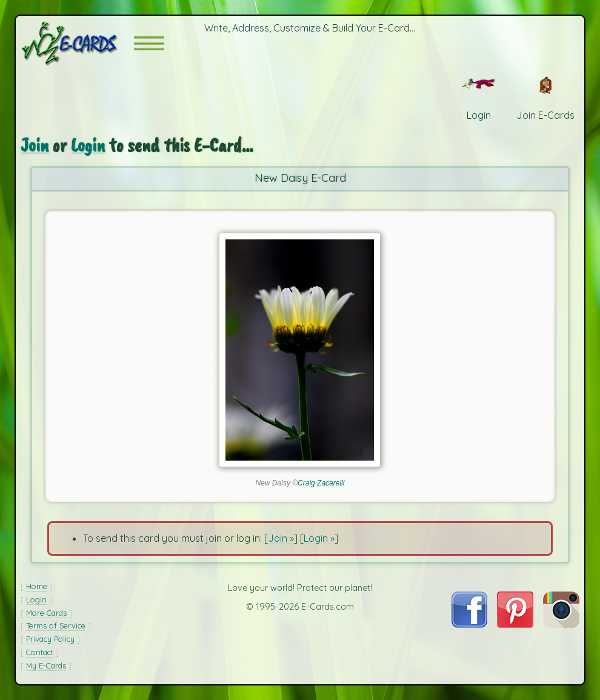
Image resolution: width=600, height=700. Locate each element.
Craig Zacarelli (321, 483)
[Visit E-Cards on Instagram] (561, 624)
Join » (281, 538)
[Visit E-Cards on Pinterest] (515, 624)
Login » (319, 538)
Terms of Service (56, 625)
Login (88, 145)
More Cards (46, 613)
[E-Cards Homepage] (77, 43)
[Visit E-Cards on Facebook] (469, 624)
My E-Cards (46, 665)
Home (37, 586)
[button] (149, 43)
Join (35, 145)
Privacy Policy (50, 639)
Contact (40, 652)
